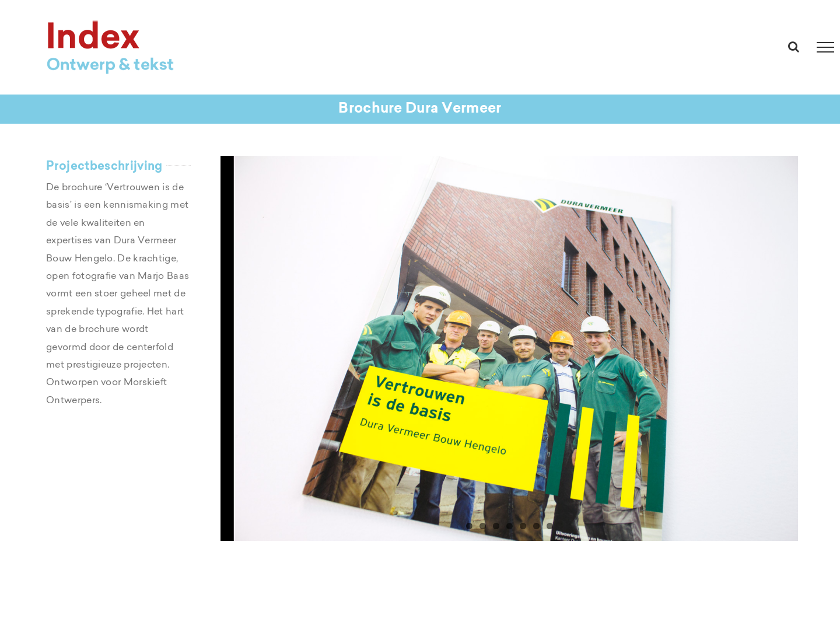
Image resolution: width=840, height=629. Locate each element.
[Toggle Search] (794, 47)
